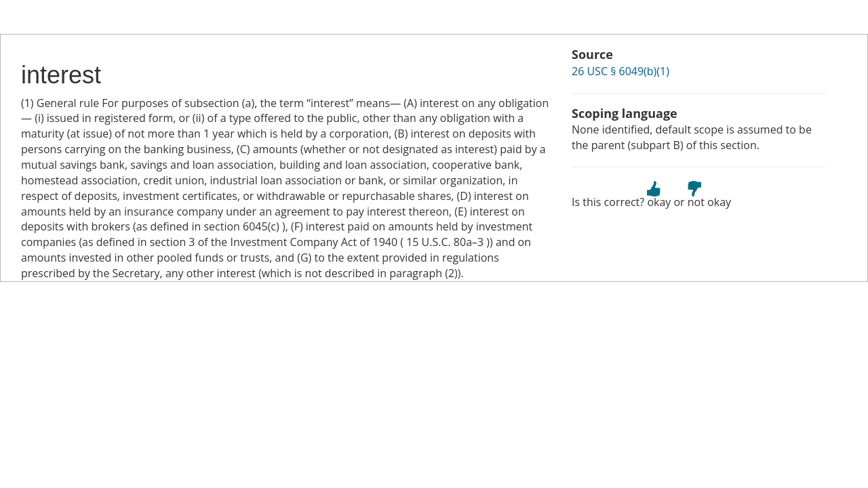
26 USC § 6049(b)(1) (620, 71)
